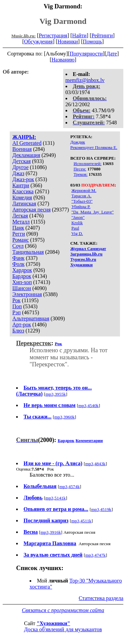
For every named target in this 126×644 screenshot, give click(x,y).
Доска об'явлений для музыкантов (63, 629)
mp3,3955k (55, 394)
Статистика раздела (101, 598)
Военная (22, 149)
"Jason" (78, 217)
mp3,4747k (95, 555)
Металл (21, 222)
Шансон (22, 288)
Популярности (86, 54)
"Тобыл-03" (82, 201)
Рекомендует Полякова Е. (94, 147)
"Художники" (53, 623)
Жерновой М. (84, 190)
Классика (23, 191)
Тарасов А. (81, 196)
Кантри (21, 185)
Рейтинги (102, 35)
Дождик (78, 142)
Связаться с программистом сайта (63, 610)
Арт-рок (22, 325)
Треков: (81, 174)
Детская (22, 161)
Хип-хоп (22, 282)
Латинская (24, 204)
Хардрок (22, 270)
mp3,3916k (51, 532)
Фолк (18, 264)
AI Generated (27, 143)
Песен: (80, 169)
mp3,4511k (81, 521)
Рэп (17, 312)
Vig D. (77, 233)
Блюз (18, 331)
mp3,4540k (88, 406)
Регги (19, 234)
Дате (112, 54)
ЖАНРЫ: (24, 137)
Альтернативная (31, 318)
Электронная (27, 294)
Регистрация (53, 35)
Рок (16, 300)
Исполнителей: (88, 164)
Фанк (18, 258)
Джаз (18, 173)
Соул (18, 246)
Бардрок (22, 276)
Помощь (93, 42)
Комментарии (89, 440)
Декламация (26, 155)
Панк (18, 228)
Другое (20, 167)
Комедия (22, 197)
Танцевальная (28, 252)
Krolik (77, 223)
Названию (63, 60)
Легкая (20, 216)
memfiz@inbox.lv (85, 80)
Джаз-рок (23, 179)
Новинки (68, 42)
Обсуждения (38, 42)
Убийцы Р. (81, 207)
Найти (79, 35)
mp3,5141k (55, 498)
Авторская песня (32, 210)
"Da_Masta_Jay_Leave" (92, 212)
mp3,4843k (95, 464)
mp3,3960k (65, 417)
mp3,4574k (70, 487)
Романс (21, 240)
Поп (17, 306)
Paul (75, 228)
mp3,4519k (101, 509)
